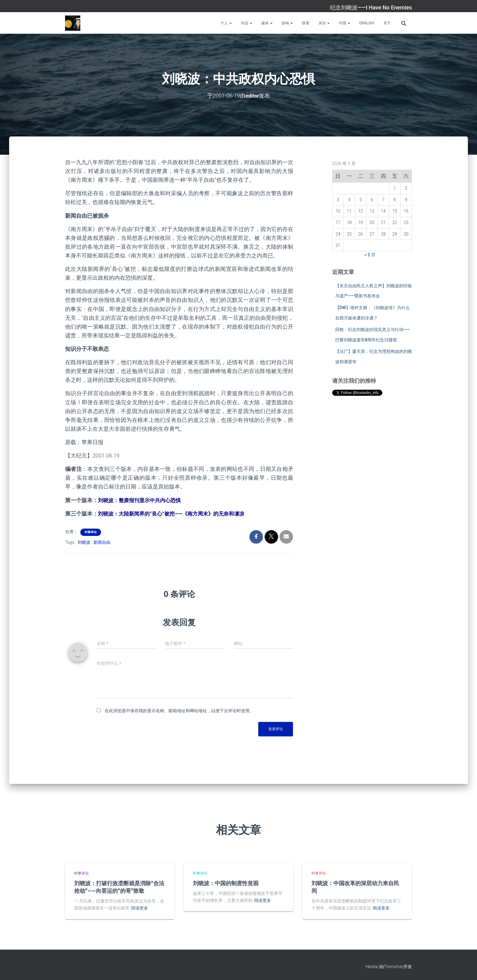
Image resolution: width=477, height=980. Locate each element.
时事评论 (91, 532)
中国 (345, 23)
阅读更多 (140, 908)
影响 (287, 23)
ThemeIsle (394, 966)
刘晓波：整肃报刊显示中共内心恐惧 (142, 500)
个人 (226, 23)
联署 (306, 23)
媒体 (267, 23)
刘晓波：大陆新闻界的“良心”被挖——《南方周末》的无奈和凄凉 (176, 514)
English (367, 23)
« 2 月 (370, 255)
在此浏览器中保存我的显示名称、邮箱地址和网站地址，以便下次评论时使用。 (179, 711)
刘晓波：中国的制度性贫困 (226, 883)
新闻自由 (102, 542)
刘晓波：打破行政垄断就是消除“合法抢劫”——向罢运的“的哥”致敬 (119, 887)
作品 (247, 23)
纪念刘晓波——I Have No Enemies (371, 7)
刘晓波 (84, 542)
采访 (324, 23)
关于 (387, 23)
